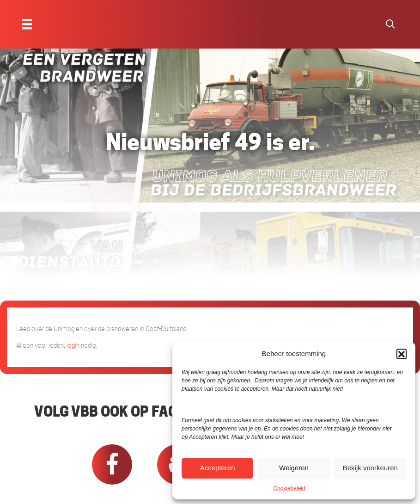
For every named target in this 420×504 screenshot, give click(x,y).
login (73, 345)
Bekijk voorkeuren (370, 468)
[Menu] (27, 24)
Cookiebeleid (289, 488)
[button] (402, 354)
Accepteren (218, 468)
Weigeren (294, 468)
